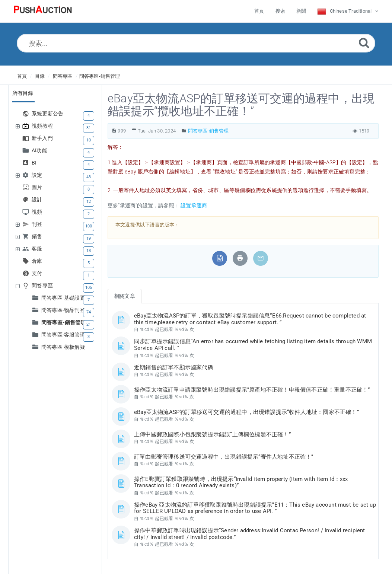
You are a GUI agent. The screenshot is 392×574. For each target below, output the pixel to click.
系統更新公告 (48, 114)
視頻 (38, 212)
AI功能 (40, 151)
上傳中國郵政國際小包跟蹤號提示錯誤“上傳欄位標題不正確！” (212, 434)
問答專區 (63, 76)
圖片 (38, 187)
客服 (38, 249)
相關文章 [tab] (125, 296)
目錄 (40, 76)
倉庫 (38, 261)
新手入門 (43, 138)
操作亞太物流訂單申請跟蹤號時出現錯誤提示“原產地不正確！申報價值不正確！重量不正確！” (252, 390)
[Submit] (364, 43)
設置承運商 (193, 205)
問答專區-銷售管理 (100, 76)
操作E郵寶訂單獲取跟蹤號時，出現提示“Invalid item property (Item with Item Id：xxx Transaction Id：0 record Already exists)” (241, 482)
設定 (38, 175)
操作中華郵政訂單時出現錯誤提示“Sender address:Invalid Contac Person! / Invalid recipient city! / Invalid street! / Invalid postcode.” (250, 534)
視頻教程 (43, 126)
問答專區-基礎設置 (64, 298)
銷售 (38, 237)
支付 (38, 273)
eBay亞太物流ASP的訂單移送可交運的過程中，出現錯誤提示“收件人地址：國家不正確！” (246, 412)
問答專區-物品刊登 (64, 310)
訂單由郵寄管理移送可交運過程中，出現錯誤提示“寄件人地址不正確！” (224, 457)
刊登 (38, 224)
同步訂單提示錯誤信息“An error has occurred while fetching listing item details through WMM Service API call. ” (253, 345)
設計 (38, 200)
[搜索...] (196, 43)
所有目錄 (23, 93)
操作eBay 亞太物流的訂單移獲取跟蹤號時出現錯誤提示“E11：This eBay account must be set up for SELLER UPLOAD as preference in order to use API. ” (255, 508)
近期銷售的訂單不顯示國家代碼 (174, 367)
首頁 (22, 76)
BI (35, 163)
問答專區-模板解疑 (63, 347)
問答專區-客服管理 (64, 335)
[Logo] (43, 11)
